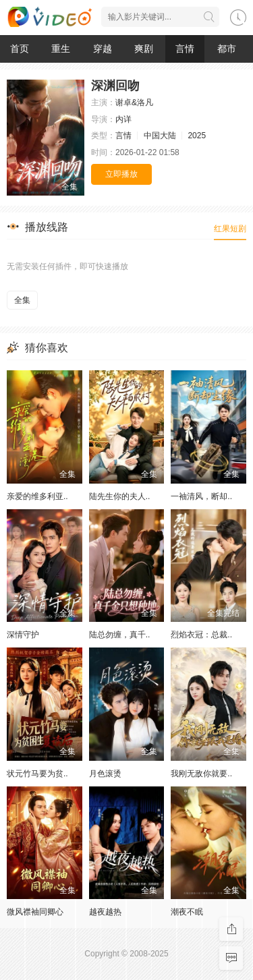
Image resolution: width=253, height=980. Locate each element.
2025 (197, 136)
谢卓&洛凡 (134, 103)
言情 (185, 49)
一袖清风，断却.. (201, 496)
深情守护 (23, 635)
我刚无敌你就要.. (201, 774)
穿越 (103, 49)
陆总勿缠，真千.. (120, 635)
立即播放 (121, 174)
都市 (227, 49)
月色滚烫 (105, 774)
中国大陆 (160, 136)
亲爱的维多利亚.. (37, 496)
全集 (22, 300)
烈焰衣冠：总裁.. (201, 635)
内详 (123, 119)
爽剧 (144, 49)
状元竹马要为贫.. (37, 774)
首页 (20, 49)
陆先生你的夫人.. (120, 496)
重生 (61, 49)
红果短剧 (230, 229)
